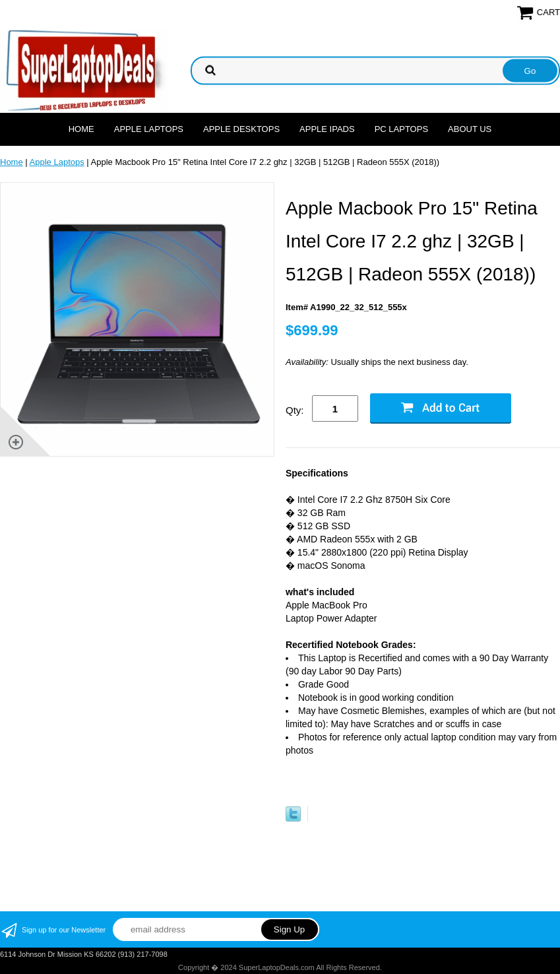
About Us (470, 129)
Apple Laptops (149, 129)
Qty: (295, 410)
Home (81, 129)
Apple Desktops (241, 129)
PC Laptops (401, 129)
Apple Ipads (327, 129)
